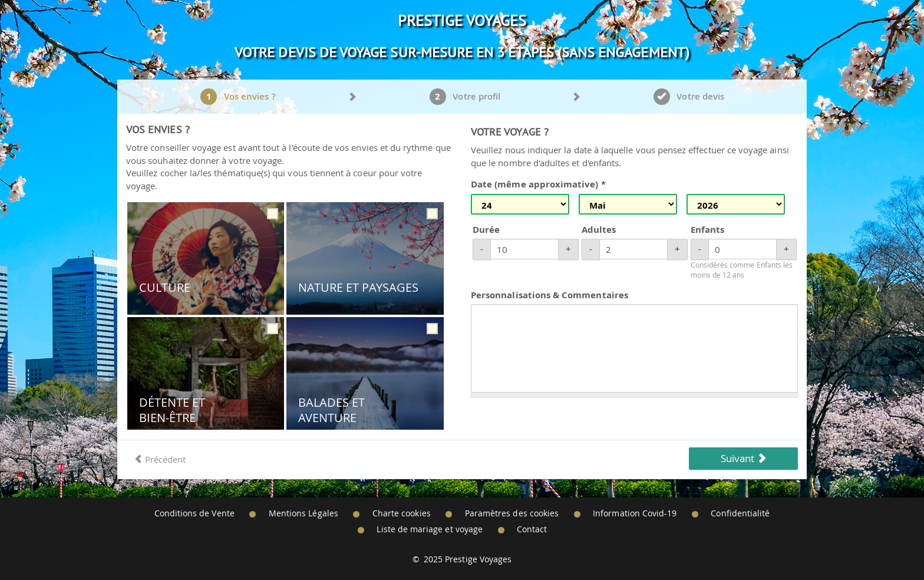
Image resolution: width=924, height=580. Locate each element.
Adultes (599, 230)
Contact (532, 529)
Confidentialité (740, 513)
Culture (165, 288)
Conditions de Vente (194, 513)
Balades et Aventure (332, 410)
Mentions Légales (303, 513)
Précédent (160, 459)
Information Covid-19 (635, 513)
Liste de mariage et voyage (430, 529)
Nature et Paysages (358, 288)
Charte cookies (402, 513)
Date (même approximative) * (538, 184)
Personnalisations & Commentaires (550, 295)
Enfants (707, 230)
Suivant (744, 458)
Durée (486, 230)
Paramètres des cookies (512, 513)
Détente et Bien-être (172, 410)
